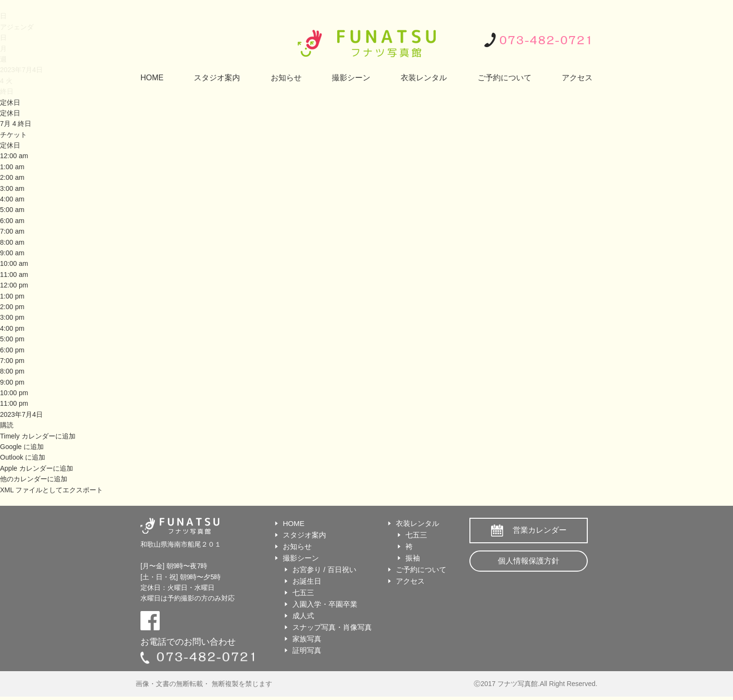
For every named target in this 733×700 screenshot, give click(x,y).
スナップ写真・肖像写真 (332, 627)
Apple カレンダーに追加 (37, 468)
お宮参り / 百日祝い (324, 569)
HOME (152, 78)
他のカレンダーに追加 (34, 479)
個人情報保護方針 (529, 561)
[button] (7, 425)
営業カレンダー (540, 530)
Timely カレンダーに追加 (38, 436)
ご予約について (505, 78)
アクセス (577, 78)
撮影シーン (351, 78)
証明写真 (307, 650)
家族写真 (307, 639)
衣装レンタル (424, 78)
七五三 (303, 593)
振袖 (413, 558)
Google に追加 (22, 447)
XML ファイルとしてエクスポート (51, 490)
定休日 (10, 113)
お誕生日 (307, 581)
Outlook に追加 (23, 457)
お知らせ (286, 78)
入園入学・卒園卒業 (325, 604)
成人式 (303, 616)
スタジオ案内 (217, 78)
